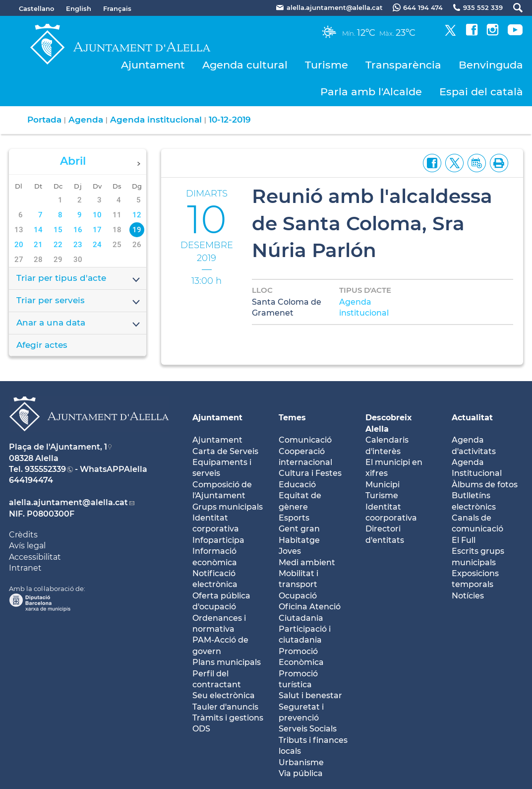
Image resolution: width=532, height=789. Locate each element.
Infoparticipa (218, 540)
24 (97, 245)
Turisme (326, 65)
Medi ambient (307, 562)
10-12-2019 (230, 120)
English (79, 8)
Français (117, 8)
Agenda (86, 120)
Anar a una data (79, 324)
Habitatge (299, 540)
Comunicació (305, 440)
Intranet (25, 568)
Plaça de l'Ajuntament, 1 (58, 447)
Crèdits (23, 535)
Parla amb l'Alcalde (371, 92)
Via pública (301, 773)
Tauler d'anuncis (225, 707)
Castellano (36, 8)
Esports (294, 518)
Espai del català (481, 92)
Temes (292, 418)
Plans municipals (227, 662)
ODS (201, 729)
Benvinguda (491, 65)
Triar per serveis (79, 301)
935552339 (45, 469)
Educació (297, 485)
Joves (290, 551)
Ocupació (298, 596)
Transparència (403, 65)
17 (97, 230)
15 (58, 230)
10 (97, 215)
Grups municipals (228, 507)
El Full (464, 540)
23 (78, 245)
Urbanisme (301, 762)
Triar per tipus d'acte (79, 279)
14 (38, 230)
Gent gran (299, 529)
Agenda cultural (245, 65)
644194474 (31, 480)
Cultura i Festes (310, 473)
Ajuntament (153, 65)
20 (19, 245)
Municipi (383, 485)
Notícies (468, 596)
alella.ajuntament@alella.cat (68, 502)
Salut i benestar (310, 695)
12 (137, 215)
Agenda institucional (156, 120)
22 (58, 245)
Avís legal (27, 546)
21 (38, 245)
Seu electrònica (224, 695)
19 (137, 230)
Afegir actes (42, 345)
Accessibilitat (35, 557)
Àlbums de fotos (485, 485)
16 (78, 230)
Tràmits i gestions (228, 718)
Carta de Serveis (225, 451)
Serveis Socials (308, 729)
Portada (44, 120)
